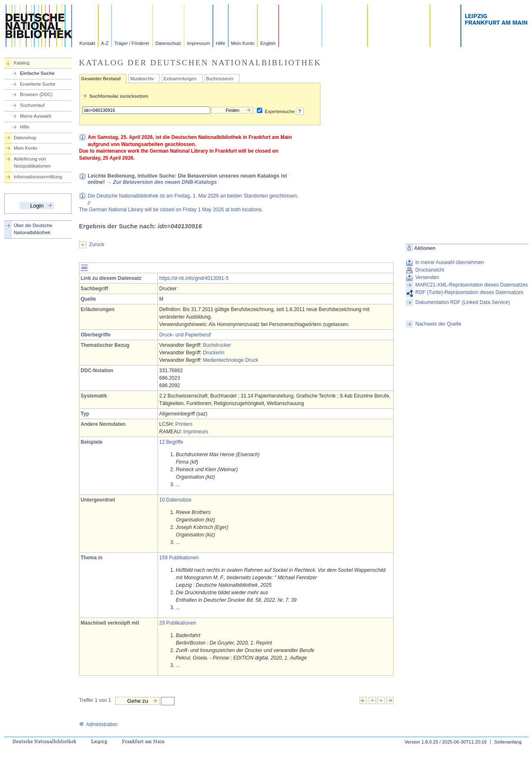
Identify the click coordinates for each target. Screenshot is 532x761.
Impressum (198, 43)
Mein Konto (243, 43)
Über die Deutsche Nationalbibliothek (33, 229)
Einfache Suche (37, 73)
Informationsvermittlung (38, 177)
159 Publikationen (179, 558)
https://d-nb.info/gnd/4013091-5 (194, 278)
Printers (184, 424)
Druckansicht (430, 270)
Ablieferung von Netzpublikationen (32, 162)
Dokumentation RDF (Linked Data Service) (462, 302)
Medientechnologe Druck (230, 360)
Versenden (427, 277)
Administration (98, 724)
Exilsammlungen (180, 79)
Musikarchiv (142, 79)
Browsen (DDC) (36, 94)
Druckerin (213, 353)
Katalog (22, 63)
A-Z (105, 43)
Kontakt (87, 43)
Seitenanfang (508, 742)
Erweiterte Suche (38, 84)
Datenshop (25, 138)
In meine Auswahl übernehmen (449, 262)
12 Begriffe (171, 442)
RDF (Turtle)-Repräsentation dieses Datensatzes (469, 292)
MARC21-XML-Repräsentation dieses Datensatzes (472, 285)
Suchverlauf (32, 105)
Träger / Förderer (132, 43)
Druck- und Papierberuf (185, 335)
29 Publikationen (178, 623)
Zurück (97, 245)
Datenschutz (168, 43)
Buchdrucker (217, 345)
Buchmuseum (220, 79)
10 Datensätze (175, 500)
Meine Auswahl (36, 116)
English (268, 43)
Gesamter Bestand (101, 79)
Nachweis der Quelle (438, 324)
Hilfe (220, 43)
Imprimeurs (196, 432)
